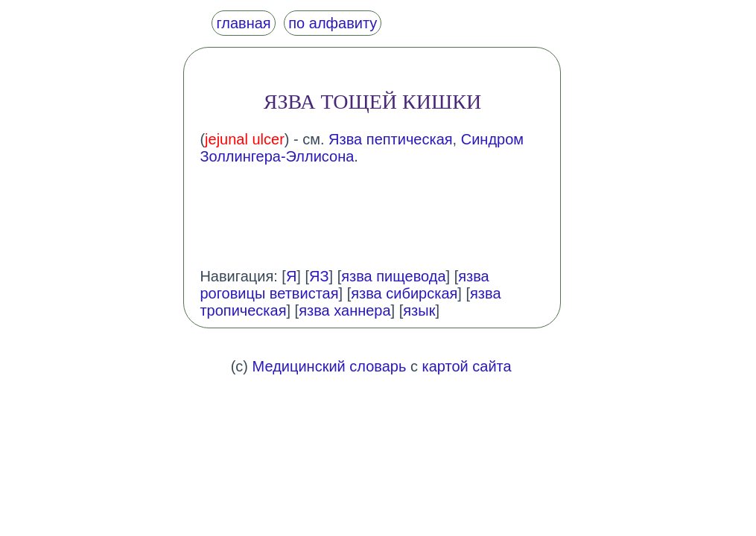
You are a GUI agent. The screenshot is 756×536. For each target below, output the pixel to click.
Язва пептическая (391, 139)
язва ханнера (344, 310)
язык (419, 310)
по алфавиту (333, 23)
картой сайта (467, 366)
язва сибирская (404, 293)
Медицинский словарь (330, 366)
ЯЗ (319, 276)
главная (243, 23)
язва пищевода (393, 276)
